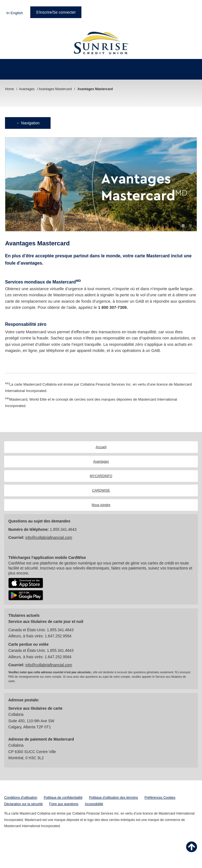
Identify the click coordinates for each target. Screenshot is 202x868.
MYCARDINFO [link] (101, 476)
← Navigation (28, 123)
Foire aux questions (64, 804)
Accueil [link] (101, 447)
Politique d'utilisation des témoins (113, 798)
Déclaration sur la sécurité (23, 804)
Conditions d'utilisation (21, 798)
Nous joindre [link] (101, 505)
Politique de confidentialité (63, 798)
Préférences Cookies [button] (160, 798)
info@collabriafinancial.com (49, 538)
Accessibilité (94, 804)
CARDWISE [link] (101, 490)
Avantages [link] (101, 462)
